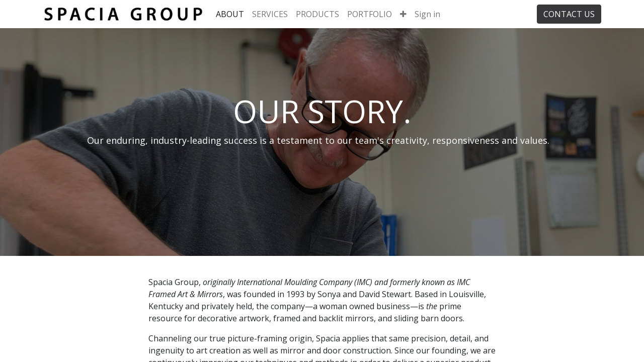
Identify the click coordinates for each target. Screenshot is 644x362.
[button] (403, 14)
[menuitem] (230, 14)
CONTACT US (569, 14)
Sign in (427, 14)
